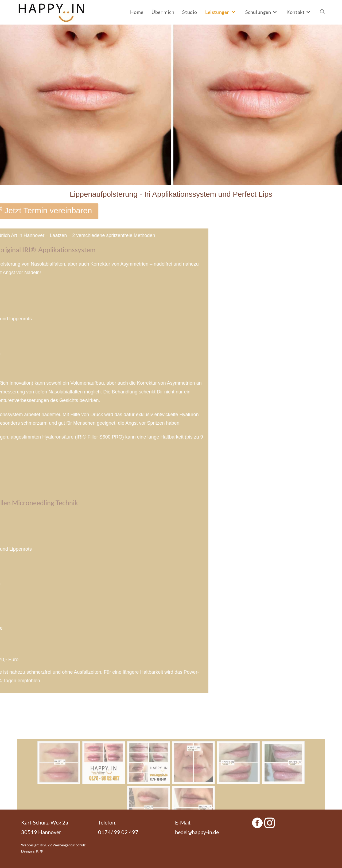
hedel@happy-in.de (197, 832)
